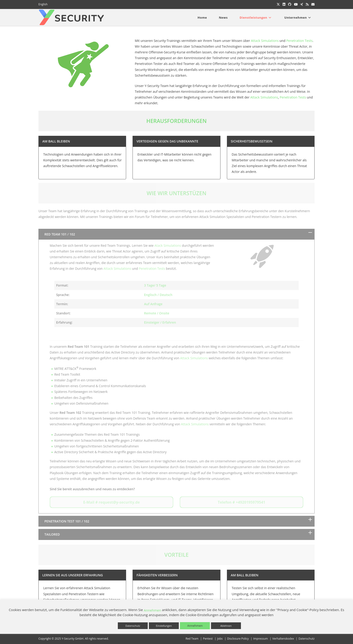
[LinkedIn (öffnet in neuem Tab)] (284, 4)
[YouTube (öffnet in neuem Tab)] (296, 4)
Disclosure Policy (238, 639)
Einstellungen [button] (164, 626)
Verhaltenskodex (283, 639)
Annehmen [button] (195, 626)
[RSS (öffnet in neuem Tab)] (307, 4)
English (43, 4)
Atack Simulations (168, 245)
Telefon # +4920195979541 (241, 502)
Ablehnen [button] (226, 626)
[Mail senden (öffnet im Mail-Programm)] (312, 4)
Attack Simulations (265, 41)
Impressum (261, 639)
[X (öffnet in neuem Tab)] (278, 4)
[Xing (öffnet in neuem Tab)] (302, 4)
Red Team (192, 639)
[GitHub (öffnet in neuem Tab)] (290, 4)
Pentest (208, 639)
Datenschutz (307, 639)
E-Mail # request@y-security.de (111, 502)
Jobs (220, 639)
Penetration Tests (299, 41)
